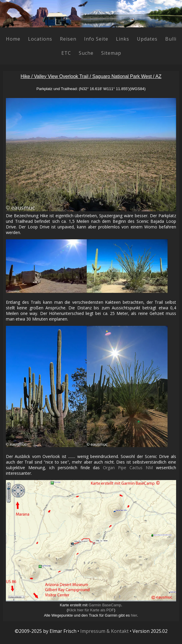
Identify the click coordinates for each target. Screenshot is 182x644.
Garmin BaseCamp (105, 605)
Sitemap (111, 53)
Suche (86, 53)
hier (134, 615)
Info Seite (96, 39)
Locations (40, 39)
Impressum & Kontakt (104, 631)
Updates (147, 39)
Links (123, 39)
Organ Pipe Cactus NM (128, 468)
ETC (66, 53)
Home (13, 39)
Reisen (68, 39)
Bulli (171, 39)
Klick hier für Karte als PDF (91, 610)
